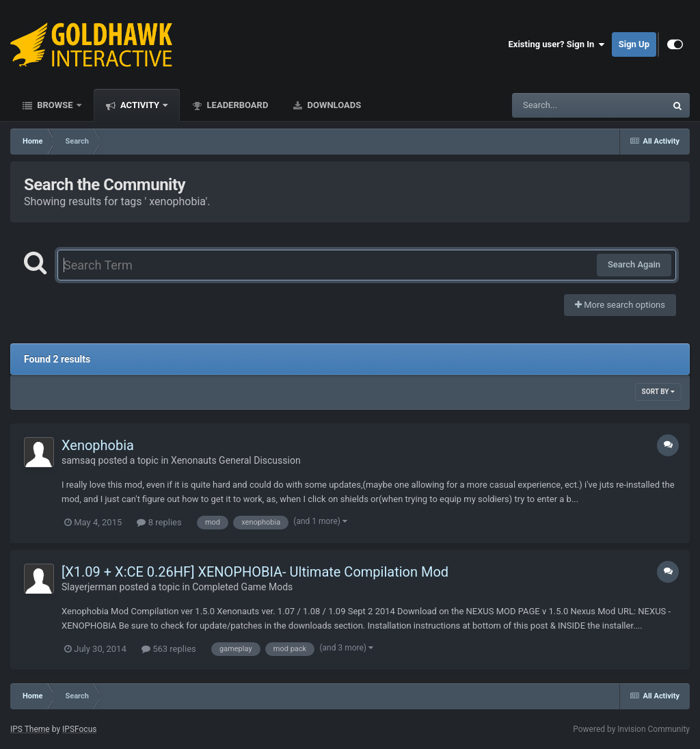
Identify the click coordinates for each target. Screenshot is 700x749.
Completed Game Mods (242, 587)
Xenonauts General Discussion (236, 460)
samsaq (79, 460)
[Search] (554, 105)
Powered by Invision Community (631, 729)
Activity (140, 105)
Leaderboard (236, 105)
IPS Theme (30, 729)
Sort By (658, 392)
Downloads (333, 105)
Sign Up (634, 44)
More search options (620, 305)
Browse (55, 105)
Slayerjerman (89, 587)
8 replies (159, 522)
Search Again (634, 264)
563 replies (169, 649)
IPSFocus (79, 729)
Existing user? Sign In (557, 44)
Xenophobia (98, 445)
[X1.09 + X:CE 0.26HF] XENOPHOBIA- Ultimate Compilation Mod (255, 572)
